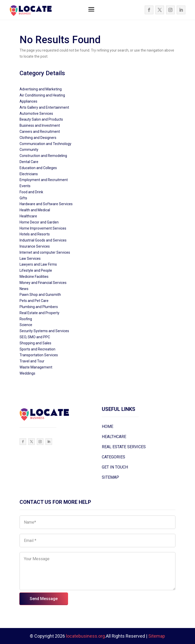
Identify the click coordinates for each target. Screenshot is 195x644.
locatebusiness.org (85, 636)
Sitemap (157, 636)
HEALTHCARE (114, 437)
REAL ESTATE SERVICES (124, 447)
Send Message (44, 599)
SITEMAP (110, 477)
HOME (108, 426)
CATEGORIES (113, 457)
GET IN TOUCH (115, 467)
